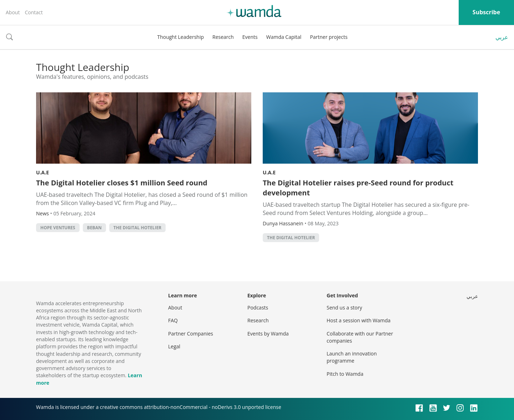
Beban (94, 228)
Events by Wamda (268, 334)
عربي (502, 37)
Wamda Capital (284, 37)
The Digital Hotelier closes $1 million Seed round (122, 183)
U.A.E (42, 172)
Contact (34, 12)
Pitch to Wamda (345, 374)
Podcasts (258, 308)
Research (223, 37)
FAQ (173, 320)
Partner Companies (191, 334)
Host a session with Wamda (359, 320)
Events (250, 37)
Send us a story (344, 308)
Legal (174, 346)
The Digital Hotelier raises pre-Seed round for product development (358, 188)
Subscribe (486, 12)
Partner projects (329, 37)
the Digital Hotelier (137, 228)
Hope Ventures (58, 228)
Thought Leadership (180, 37)
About (13, 12)
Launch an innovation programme (352, 357)
